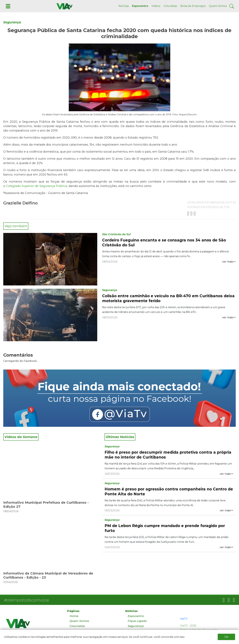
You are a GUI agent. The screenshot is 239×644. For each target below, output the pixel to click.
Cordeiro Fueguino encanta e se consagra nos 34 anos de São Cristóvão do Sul (164, 243)
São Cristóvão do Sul (116, 234)
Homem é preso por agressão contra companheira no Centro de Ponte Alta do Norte (169, 492)
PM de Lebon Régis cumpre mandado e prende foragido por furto (165, 528)
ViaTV (184, 619)
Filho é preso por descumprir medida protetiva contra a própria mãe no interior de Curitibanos (168, 455)
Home (74, 616)
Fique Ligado (137, 621)
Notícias (124, 6)
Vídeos (156, 6)
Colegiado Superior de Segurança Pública (37, 186)
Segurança (12, 22)
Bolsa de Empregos (193, 6)
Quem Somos (218, 6)
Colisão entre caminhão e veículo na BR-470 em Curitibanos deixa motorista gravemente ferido (168, 298)
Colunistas (170, 6)
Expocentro (140, 6)
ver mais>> (229, 262)
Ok (226, 637)
